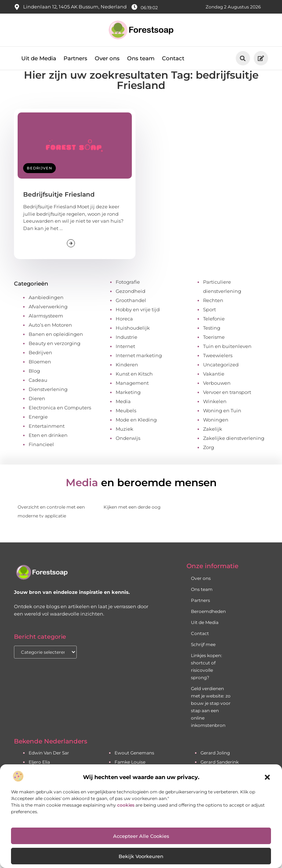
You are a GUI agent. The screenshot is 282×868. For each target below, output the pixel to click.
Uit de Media (39, 58)
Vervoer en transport (227, 405)
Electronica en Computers (60, 420)
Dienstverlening (48, 402)
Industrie (126, 349)
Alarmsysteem (46, 328)
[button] (267, 777)
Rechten (213, 313)
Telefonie (214, 331)
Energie (38, 429)
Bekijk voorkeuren (141, 856)
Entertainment (47, 438)
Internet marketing (139, 368)
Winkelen (215, 414)
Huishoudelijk (133, 340)
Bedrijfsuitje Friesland (59, 207)
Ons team (141, 58)
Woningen (216, 432)
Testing (212, 340)
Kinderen (127, 377)
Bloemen (40, 374)
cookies (126, 805)
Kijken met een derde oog (132, 519)
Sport (209, 322)
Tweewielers (218, 368)
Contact (173, 58)
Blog (34, 383)
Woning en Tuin (222, 423)
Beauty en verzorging (55, 356)
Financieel (41, 457)
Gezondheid (131, 304)
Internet (125, 359)
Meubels (126, 423)
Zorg (209, 460)
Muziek (124, 441)
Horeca (124, 331)
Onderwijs (128, 451)
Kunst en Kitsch (134, 386)
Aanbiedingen (46, 310)
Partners (75, 58)
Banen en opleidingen (56, 347)
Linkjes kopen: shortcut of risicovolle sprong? (207, 679)
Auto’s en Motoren (50, 337)
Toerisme (214, 349)
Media (123, 414)
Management (132, 395)
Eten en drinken (48, 448)
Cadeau (38, 392)
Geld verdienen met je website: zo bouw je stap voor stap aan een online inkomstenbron (211, 719)
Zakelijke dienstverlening (234, 451)
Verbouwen (217, 395)
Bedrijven (39, 181)
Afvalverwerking (48, 319)
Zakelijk (213, 441)
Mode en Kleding (136, 432)
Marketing (128, 405)
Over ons (107, 58)
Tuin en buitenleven (227, 359)
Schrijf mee (203, 657)
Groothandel (131, 313)
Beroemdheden (208, 624)
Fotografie (128, 294)
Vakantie (214, 386)
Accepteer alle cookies (141, 836)
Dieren (37, 411)
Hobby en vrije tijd (138, 322)
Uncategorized (221, 377)
